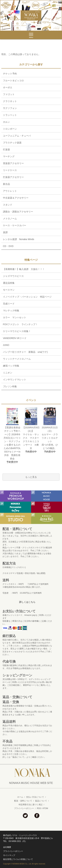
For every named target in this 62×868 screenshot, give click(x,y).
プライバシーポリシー (24, 808)
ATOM (45, 808)
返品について (41, 801)
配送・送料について (23, 801)
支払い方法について (35, 797)
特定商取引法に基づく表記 (31, 805)
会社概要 (7, 847)
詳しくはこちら (27, 602)
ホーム (20, 797)
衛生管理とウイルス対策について (18, 859)
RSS (39, 808)
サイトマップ (9, 855)
